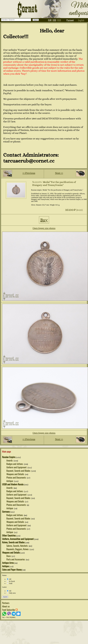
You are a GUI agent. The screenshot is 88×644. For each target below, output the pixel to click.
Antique (10, 481)
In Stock (11, 581)
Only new (11, 593)
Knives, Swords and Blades (13, 542)
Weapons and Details (15, 474)
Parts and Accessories (16, 559)
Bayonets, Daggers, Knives (18, 549)
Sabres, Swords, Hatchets (17, 546)
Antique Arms (8, 563)
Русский (70, 20)
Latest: (4, 587)
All (9, 579)
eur (50, 20)
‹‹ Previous (29, 173)
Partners (6, 603)
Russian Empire (9, 457)
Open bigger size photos (44, 228)
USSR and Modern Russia (13, 484)
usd (54, 20)
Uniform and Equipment (17, 467)
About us (6, 606)
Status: (4, 575)
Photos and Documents (16, 477)
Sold (10, 583)
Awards (10, 460)
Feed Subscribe (10, 610)
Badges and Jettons (15, 464)
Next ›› (59, 173)
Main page (7, 451)
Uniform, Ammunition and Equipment (18, 539)
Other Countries (9, 535)
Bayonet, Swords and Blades (19, 471)
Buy (44, 220)
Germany (6, 512)
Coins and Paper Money (12, 570)
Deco (9, 556)
